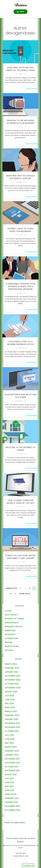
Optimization (11, 638)
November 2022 (13, 727)
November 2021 (12, 763)
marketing (10, 630)
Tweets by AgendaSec (15, 822)
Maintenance (12, 623)
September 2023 (13, 688)
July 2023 (9, 696)
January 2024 (12, 672)
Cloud (8, 611)
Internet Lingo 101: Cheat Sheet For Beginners (21, 230)
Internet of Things (14, 619)
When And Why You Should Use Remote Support (20, 177)
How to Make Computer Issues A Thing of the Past (20, 502)
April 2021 (10, 790)
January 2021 (11, 802)
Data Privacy (12, 615)
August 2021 (11, 775)
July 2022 (9, 735)
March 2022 (11, 747)
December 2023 (12, 676)
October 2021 (12, 767)
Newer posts (12, 588)
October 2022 (12, 731)
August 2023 (11, 692)
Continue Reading (31, 89)
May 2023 (9, 703)
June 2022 (10, 739)
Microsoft (10, 634)
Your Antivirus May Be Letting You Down (21, 396)
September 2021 (12, 771)
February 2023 (12, 715)
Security (9, 650)
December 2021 (12, 759)
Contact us (28, 865)
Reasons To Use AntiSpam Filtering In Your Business (21, 122)
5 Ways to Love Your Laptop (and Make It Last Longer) (20, 557)
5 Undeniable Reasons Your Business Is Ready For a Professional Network (21, 286)
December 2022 (12, 723)
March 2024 (11, 664)
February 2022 (12, 751)
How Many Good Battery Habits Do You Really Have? (21, 69)
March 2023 (11, 711)
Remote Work (12, 646)
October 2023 (12, 684)
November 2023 (13, 680)
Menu (22, 12)
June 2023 (10, 700)
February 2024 (12, 668)
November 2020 (13, 810)
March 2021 (11, 794)
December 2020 (12, 806)
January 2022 (12, 755)
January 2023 (12, 719)
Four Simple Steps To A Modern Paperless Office (20, 343)
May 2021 (9, 786)
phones (9, 642)
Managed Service (14, 627)
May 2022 (9, 743)
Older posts (25, 594)
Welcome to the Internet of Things (20, 449)
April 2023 (10, 707)
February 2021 (12, 798)
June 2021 (9, 782)
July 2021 (9, 778)
